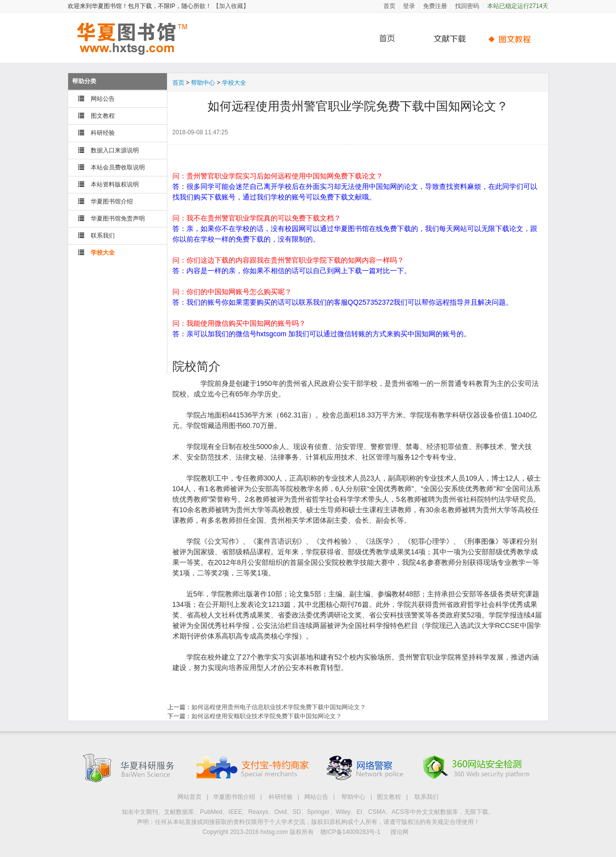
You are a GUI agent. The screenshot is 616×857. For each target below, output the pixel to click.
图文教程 (103, 116)
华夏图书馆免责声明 (118, 219)
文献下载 (446, 39)
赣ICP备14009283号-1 (350, 832)
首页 (389, 6)
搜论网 (399, 832)
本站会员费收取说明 (118, 167)
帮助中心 (511, 39)
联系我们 (103, 236)
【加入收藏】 (231, 6)
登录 (409, 6)
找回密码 (467, 6)
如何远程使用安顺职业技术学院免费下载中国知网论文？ (267, 716)
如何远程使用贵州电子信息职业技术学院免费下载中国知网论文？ (279, 707)
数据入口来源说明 (115, 150)
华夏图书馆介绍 (112, 201)
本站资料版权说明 (115, 184)
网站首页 (189, 797)
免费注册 (435, 6)
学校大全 (103, 253)
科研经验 (103, 133)
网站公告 (103, 99)
